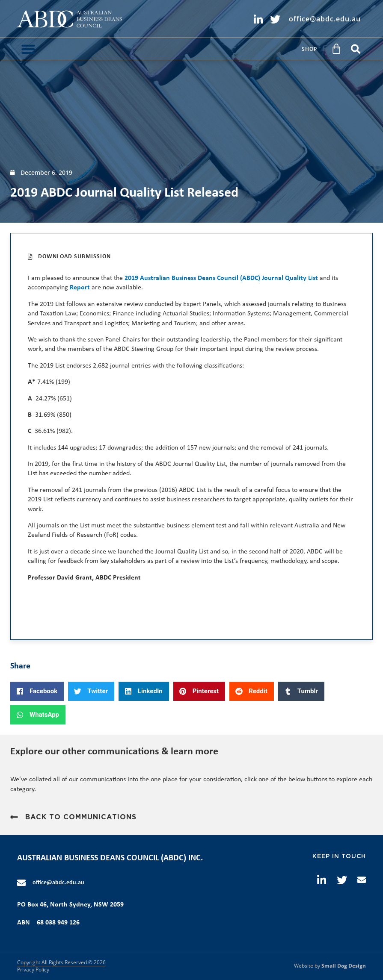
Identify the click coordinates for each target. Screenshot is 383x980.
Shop (309, 49)
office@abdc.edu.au (58, 883)
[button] (28, 49)
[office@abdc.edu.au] (21, 883)
